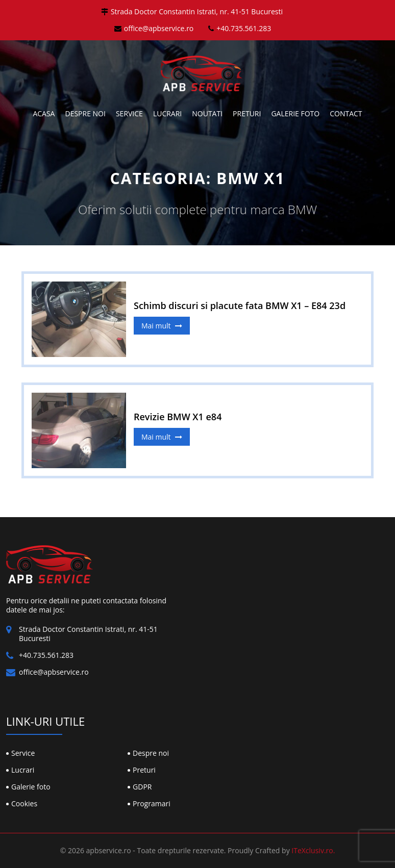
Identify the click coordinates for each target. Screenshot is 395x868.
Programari (152, 803)
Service (129, 113)
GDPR (142, 787)
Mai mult (162, 326)
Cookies (24, 803)
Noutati (207, 113)
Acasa (44, 113)
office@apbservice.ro (154, 28)
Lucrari (167, 113)
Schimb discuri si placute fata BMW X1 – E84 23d (240, 305)
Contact (346, 113)
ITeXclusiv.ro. (313, 850)
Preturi (247, 113)
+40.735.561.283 (240, 28)
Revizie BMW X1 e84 (178, 417)
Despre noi (85, 113)
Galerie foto (295, 113)
